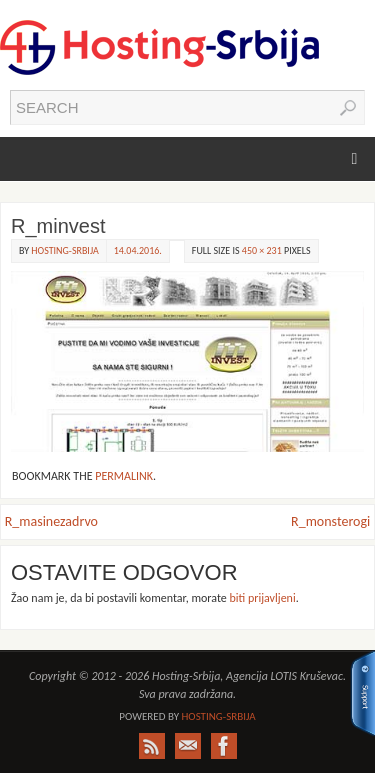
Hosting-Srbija (64, 250)
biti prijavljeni (262, 598)
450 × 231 (262, 250)
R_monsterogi (330, 521)
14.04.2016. (138, 250)
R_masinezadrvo (51, 521)
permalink (124, 476)
